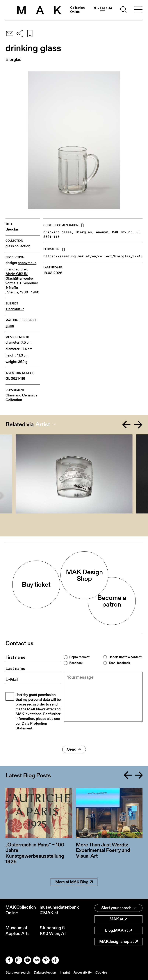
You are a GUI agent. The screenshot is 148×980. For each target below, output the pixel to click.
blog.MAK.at (118, 930)
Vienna (13, 292)
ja (110, 8)
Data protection (45, 972)
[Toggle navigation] (138, 10)
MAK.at (118, 919)
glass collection (18, 246)
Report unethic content (125, 657)
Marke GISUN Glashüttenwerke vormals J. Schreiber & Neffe (22, 281)
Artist (43, 424)
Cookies (101, 972)
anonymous (27, 263)
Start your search (118, 908)
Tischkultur (15, 309)
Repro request (79, 657)
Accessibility (83, 972)
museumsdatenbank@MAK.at (57, 910)
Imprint (65, 972)
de (95, 8)
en (102, 8)
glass (10, 326)
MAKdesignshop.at (119, 941)
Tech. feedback (119, 663)
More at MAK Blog (74, 882)
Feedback (76, 663)
